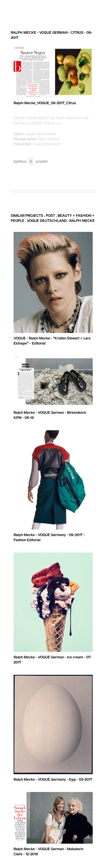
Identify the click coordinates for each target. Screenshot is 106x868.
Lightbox (23, 162)
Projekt (42, 162)
